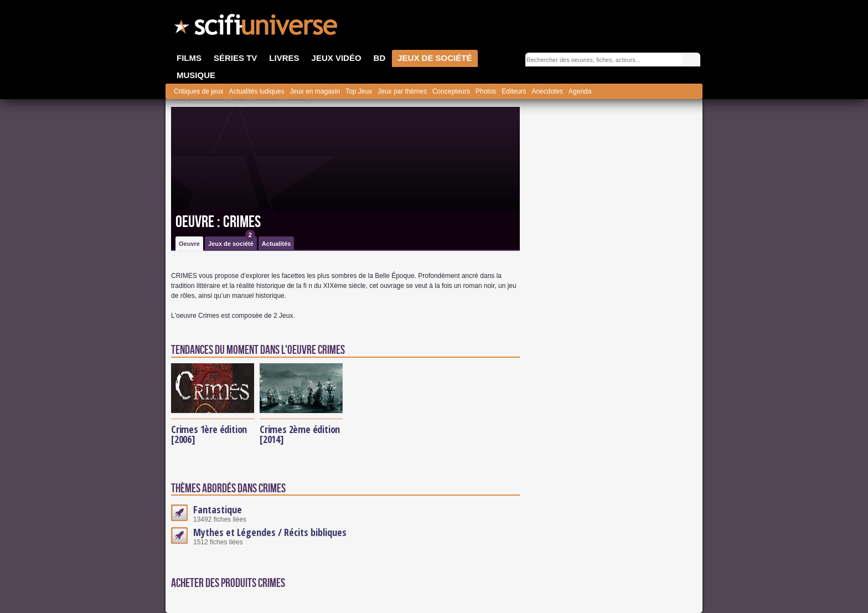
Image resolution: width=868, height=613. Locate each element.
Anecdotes (547, 91)
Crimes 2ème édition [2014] (300, 434)
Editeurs (514, 91)
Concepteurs (451, 91)
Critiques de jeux (198, 91)
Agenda (580, 91)
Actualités (277, 244)
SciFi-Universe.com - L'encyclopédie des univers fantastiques (257, 28)
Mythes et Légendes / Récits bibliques (270, 532)
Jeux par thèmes (402, 91)
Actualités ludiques (256, 91)
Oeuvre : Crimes (218, 222)
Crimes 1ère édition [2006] (209, 434)
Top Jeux (359, 91)
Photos (486, 91)
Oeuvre (189, 244)
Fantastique (218, 509)
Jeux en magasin (315, 91)
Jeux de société (232, 242)
